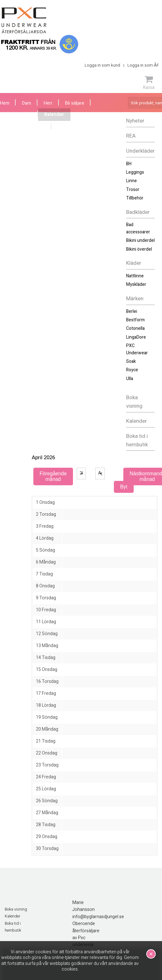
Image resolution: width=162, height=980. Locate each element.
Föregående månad (53, 476)
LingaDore (136, 337)
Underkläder (140, 151)
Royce (132, 370)
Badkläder (138, 212)
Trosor (133, 190)
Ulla (130, 379)
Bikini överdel (139, 249)
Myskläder (136, 284)
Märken (135, 299)
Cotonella (135, 328)
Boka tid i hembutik (137, 440)
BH (129, 164)
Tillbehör (135, 198)
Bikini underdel (140, 240)
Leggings (135, 172)
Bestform (135, 320)
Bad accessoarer (138, 228)
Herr (48, 103)
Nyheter (135, 121)
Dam (27, 103)
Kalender (137, 421)
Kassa (149, 83)
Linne (131, 181)
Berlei (132, 311)
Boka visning (134, 402)
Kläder (134, 263)
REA (131, 136)
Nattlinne (135, 276)
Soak (131, 361)
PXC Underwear (137, 349)
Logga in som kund (102, 65)
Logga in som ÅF (143, 65)
